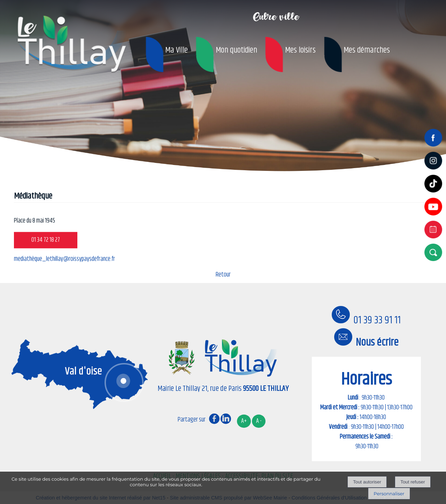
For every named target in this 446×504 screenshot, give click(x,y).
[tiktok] (435, 193)
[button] (435, 252)
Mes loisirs (300, 50)
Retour (223, 278)
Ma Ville (176, 50)
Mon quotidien (236, 50)
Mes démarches (367, 50)
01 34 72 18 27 (46, 243)
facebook (214, 419)
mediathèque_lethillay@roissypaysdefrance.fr (64, 262)
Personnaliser (389, 494)
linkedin (226, 419)
